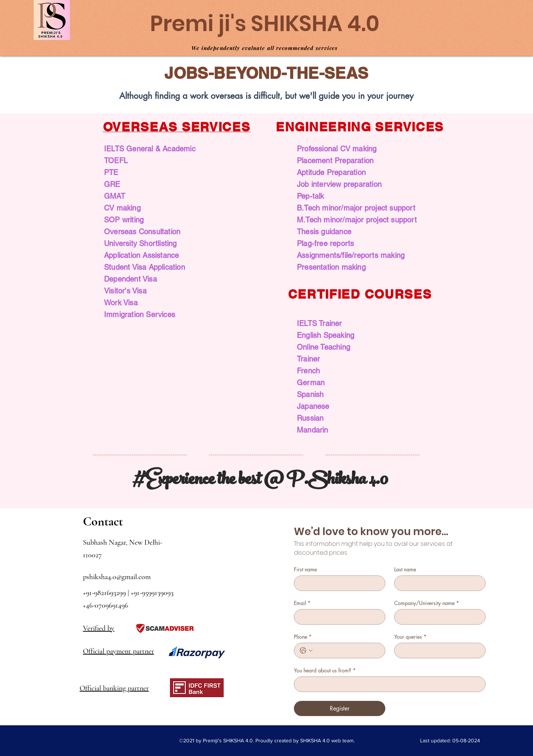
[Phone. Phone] (347, 651)
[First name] (337, 583)
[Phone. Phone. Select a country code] (306, 651)
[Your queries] (438, 651)
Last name (405, 569)
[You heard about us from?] (388, 684)
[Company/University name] (438, 617)
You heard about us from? (325, 670)
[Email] (337, 617)
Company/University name (427, 603)
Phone (303, 637)
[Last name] (438, 583)
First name (305, 569)
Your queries (410, 637)
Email (302, 603)
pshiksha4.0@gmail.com (117, 577)
